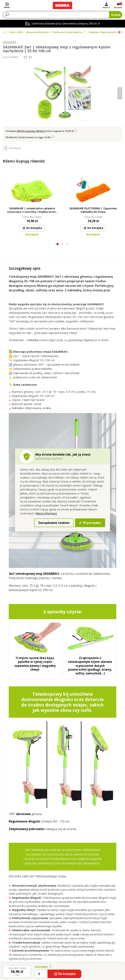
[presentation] (120, 93)
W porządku (90, 523)
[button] (58, 245)
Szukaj (116, 15)
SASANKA (10, 42)
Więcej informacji (46, 513)
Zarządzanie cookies (54, 523)
